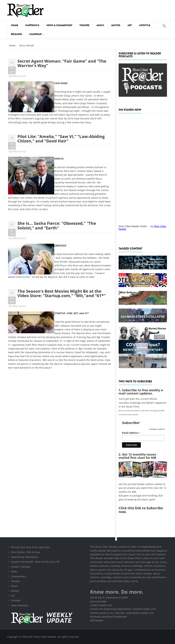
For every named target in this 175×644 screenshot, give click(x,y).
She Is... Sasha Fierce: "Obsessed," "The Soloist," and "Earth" (57, 225)
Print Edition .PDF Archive (26, 552)
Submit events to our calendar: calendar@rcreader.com (122, 613)
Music (100, 25)
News (14, 571)
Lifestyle (145, 25)
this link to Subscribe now (141, 510)
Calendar (36, 34)
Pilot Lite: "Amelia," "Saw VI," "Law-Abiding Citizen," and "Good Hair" (61, 139)
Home (15, 25)
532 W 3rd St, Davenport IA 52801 (109, 598)
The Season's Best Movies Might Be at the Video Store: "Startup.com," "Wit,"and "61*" (62, 293)
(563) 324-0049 (98, 601)
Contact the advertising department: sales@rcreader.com (123, 609)
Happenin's (32, 25)
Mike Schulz (19, 76)
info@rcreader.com (101, 605)
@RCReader (97, 620)
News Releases (20, 605)
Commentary (18, 576)
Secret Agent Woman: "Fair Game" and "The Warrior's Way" (62, 63)
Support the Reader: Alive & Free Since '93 (35, 562)
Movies (116, 25)
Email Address (131, 433)
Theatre (84, 25)
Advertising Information (25, 557)
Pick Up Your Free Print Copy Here (30, 547)
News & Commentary (59, 25)
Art (130, 25)
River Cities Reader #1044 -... (134, 226)
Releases (16, 34)
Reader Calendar (21, 567)
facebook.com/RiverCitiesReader (109, 617)
